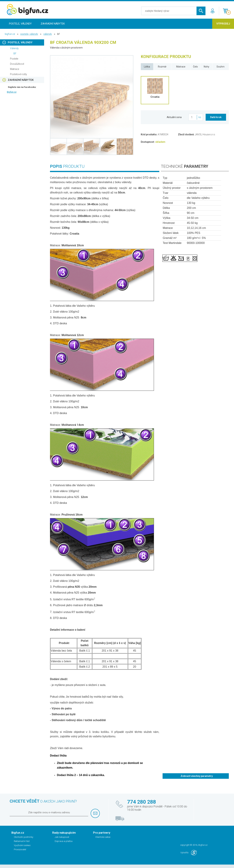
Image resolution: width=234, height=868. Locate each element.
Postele (14, 59)
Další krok (216, 117)
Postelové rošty (19, 74)
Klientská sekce (103, 837)
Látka (147, 67)
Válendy (48, 34)
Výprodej (223, 24)
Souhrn (221, 67)
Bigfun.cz (12, 92)
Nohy (207, 67)
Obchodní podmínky (24, 837)
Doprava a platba (64, 841)
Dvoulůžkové (17, 64)
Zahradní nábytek (53, 24)
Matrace (181, 67)
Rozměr (162, 67)
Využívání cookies (22, 845)
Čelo (195, 67)
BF (15, 54)
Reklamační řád (22, 841)
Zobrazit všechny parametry (197, 776)
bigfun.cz (10, 34)
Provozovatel (20, 849)
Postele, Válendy (20, 24)
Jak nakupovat (62, 837)
